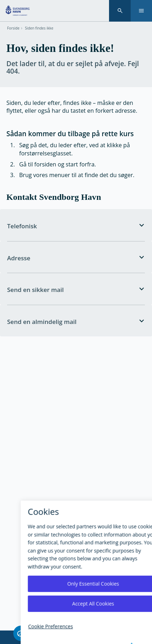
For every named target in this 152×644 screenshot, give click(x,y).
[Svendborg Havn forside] (18, 11)
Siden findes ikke (39, 28)
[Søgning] (120, 11)
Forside (13, 28)
